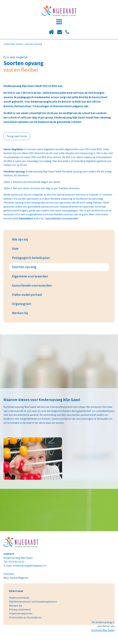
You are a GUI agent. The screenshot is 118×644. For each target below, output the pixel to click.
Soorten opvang (24, 267)
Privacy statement (20, 609)
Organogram (22, 304)
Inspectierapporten (21, 613)
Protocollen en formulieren (25, 617)
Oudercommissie (19, 598)
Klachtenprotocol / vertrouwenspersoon (33, 601)
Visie (15, 248)
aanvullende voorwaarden (62, 218)
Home (19, 44)
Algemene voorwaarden (30, 276)
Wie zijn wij (20, 239)
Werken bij (20, 313)
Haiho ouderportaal (27, 294)
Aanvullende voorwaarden (32, 285)
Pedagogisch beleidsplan (31, 258)
